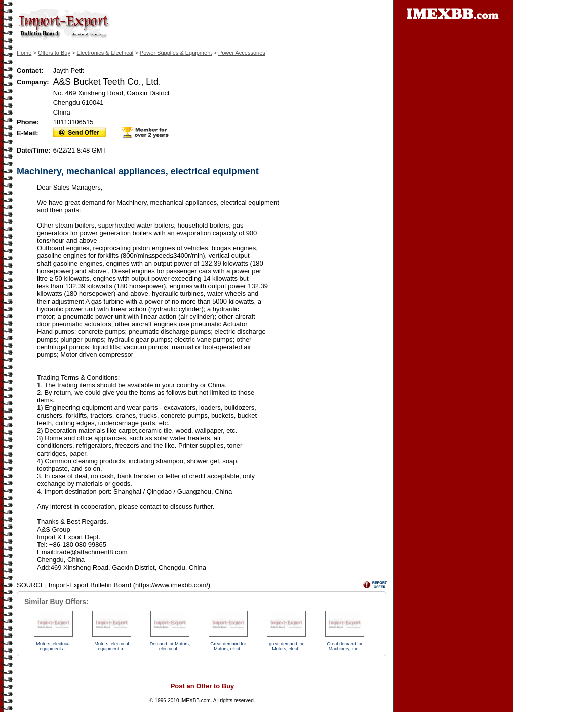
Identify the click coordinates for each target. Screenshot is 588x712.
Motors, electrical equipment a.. (53, 646)
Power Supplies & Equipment (176, 53)
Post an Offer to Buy (203, 686)
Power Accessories (242, 53)
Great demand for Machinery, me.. (345, 646)
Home (24, 53)
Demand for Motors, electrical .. (170, 646)
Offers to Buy (54, 53)
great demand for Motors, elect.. (286, 646)
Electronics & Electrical (105, 53)
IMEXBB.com (195, 701)
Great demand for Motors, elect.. (228, 646)
